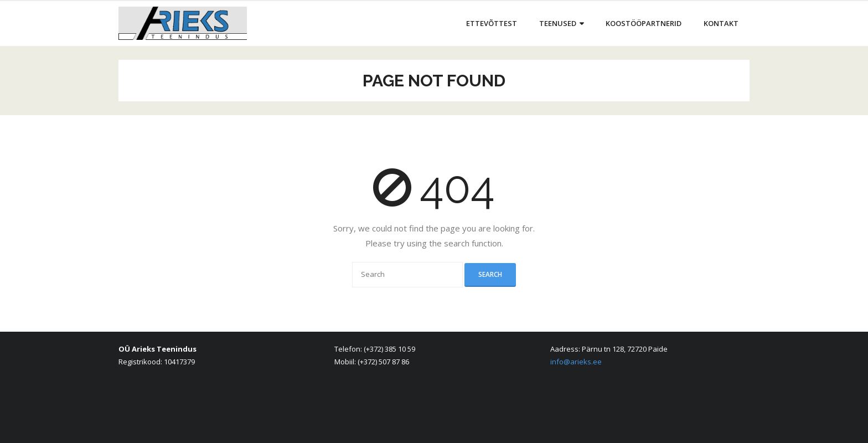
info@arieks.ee (576, 362)
